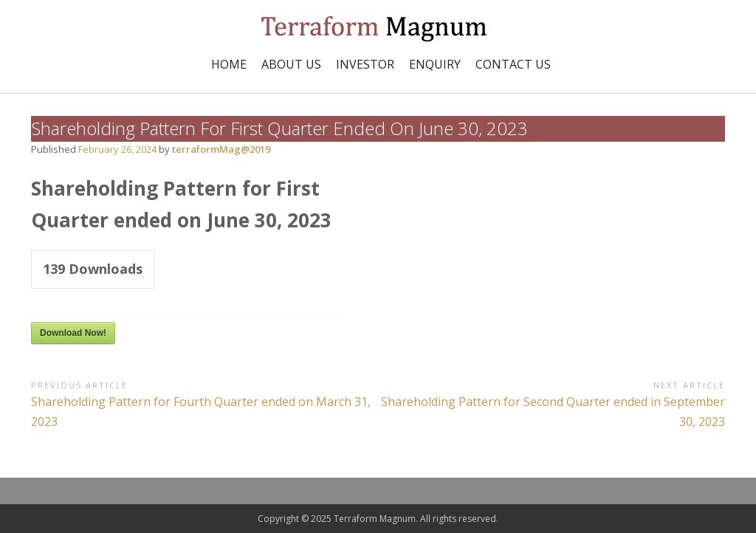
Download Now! (73, 333)
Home (229, 64)
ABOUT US (291, 64)
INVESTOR (365, 64)
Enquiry (435, 64)
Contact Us (513, 64)
